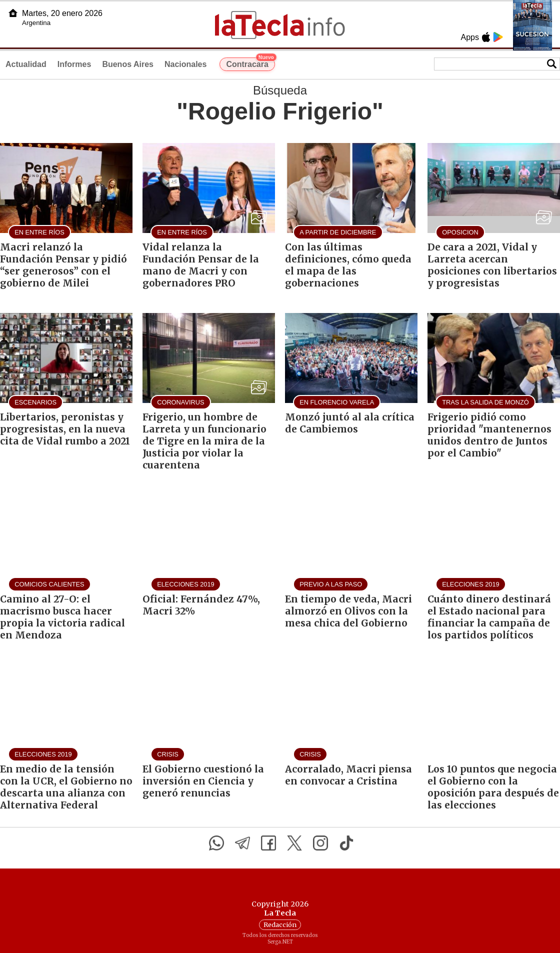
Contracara (250, 63)
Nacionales (185, 64)
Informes (74, 64)
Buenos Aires (128, 64)
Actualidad (26, 64)
